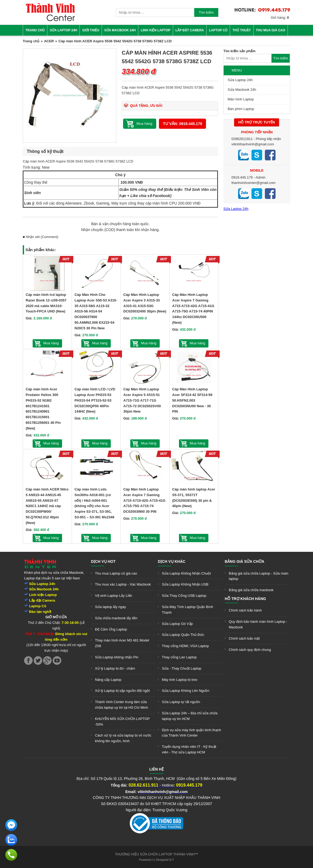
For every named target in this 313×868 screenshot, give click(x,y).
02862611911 (242, 139)
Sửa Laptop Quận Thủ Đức (183, 635)
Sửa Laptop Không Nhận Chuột (186, 573)
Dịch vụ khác (172, 561)
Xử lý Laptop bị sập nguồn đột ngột (122, 691)
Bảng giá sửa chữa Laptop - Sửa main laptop (259, 576)
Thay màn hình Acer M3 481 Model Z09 (122, 643)
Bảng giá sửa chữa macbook (251, 590)
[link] (50, 20)
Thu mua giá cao (271, 30)
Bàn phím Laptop (241, 109)
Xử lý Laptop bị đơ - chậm (115, 668)
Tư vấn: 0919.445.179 (182, 124)
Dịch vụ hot (103, 561)
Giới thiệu (91, 30)
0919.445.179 (242, 177)
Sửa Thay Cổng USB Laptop (184, 596)
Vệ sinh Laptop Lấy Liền (114, 596)
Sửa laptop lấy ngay (110, 607)
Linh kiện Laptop (156, 30)
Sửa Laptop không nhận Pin (117, 657)
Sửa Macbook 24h (120, 30)
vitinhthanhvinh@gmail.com (253, 144)
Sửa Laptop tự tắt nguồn (181, 702)
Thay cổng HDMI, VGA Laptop (185, 646)
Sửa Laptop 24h (63, 30)
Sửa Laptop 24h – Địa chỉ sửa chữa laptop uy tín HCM (190, 716)
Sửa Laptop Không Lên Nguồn (186, 691)
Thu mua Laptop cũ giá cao (116, 573)
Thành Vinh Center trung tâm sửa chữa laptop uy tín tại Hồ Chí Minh (121, 705)
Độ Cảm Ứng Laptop (111, 629)
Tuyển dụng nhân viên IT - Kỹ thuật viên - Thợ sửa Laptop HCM (189, 749)
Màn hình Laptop (241, 99)
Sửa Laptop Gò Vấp (177, 624)
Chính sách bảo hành (245, 610)
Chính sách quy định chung (250, 650)
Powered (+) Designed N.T (157, 860)
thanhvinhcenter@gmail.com (253, 183)
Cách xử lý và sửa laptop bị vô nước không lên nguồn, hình (123, 738)
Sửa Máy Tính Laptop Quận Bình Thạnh (187, 610)
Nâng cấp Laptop (108, 680)
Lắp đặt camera (190, 30)
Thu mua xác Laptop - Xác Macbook (123, 584)
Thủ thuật (242, 30)
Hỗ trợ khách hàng (245, 599)
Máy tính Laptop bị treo (180, 680)
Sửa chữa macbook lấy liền (116, 618)
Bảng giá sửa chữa (245, 561)
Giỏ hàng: (280, 18)
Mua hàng (51, 343)
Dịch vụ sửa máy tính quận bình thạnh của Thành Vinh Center (191, 733)
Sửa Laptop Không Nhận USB (185, 584)
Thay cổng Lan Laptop (179, 657)
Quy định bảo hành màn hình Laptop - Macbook (258, 624)
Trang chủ (35, 30)
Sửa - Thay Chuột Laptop (182, 668)
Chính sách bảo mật (244, 638)
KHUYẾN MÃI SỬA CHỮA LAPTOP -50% (122, 722)
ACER (49, 41)
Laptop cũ (218, 30)
